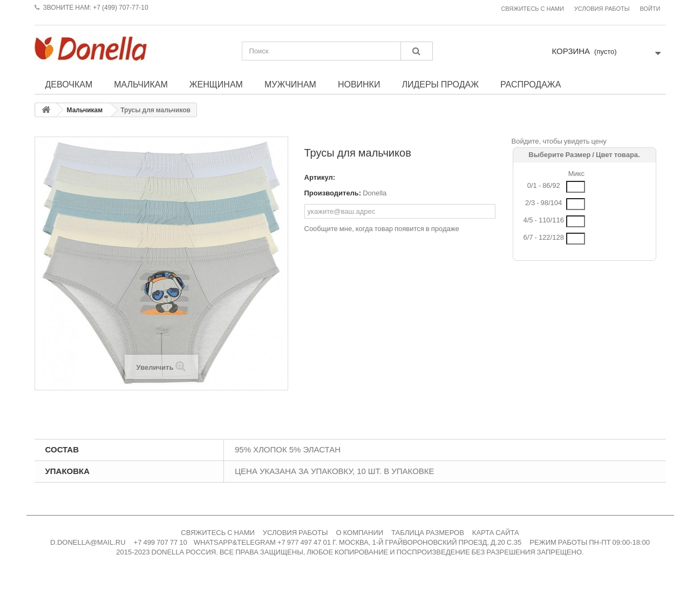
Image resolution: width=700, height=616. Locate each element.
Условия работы (602, 9)
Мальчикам (141, 84)
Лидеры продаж (440, 84)
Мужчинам (290, 84)
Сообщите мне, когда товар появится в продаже (382, 229)
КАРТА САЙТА (496, 533)
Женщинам (216, 84)
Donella (375, 193)
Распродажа (531, 84)
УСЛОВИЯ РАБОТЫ (295, 533)
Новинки (359, 84)
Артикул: (320, 177)
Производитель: (333, 193)
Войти (650, 9)
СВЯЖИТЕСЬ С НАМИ (218, 533)
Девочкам (69, 84)
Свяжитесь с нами (532, 9)
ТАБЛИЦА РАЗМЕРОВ (428, 533)
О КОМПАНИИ (360, 533)
